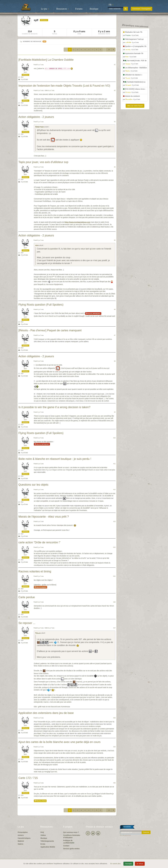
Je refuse (140, 864)
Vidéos (43, 835)
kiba (37, 246)
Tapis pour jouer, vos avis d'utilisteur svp (43, 162)
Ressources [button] (63, 9)
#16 (114, 602)
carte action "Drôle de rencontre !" (39, 542)
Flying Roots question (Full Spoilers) (41, 305)
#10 (114, 438)
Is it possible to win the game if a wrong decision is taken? (54, 407)
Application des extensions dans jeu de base (46, 713)
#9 (115, 412)
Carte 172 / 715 (28, 778)
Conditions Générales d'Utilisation (72, 836)
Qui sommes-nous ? (71, 832)
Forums (79, 9)
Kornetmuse (39, 127)
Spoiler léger (40, 801)
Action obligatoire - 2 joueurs (36, 117)
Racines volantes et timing (35, 571)
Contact (66, 846)
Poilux (38, 633)
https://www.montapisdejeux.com (77, 222)
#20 (114, 783)
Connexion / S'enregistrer (142, 9)
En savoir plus (116, 864)
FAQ (42, 832)
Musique (44, 838)
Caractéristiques (24, 838)
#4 (115, 167)
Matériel (21, 841)
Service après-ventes (71, 849)
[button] (111, 5)
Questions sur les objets (33, 485)
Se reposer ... (27, 623)
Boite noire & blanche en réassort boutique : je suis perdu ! (55, 459)
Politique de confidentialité (69, 842)
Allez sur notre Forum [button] (135, 106)
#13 (114, 521)
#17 (114, 628)
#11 (114, 464)
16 (109, 50)
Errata (43, 844)
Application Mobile (48, 847)
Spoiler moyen (40, 587)
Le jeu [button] (45, 9)
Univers (21, 835)
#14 (114, 547)
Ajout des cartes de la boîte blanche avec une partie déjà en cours (59, 742)
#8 (115, 361)
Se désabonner (125, 835)
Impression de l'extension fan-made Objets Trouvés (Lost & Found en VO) (64, 86)
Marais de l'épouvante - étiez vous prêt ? (44, 517)
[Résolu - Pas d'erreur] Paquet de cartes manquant (50, 330)
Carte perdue (27, 597)
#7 (115, 335)
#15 (114, 576)
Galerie (20, 844)
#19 (114, 747)
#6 (115, 309)
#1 (115, 65)
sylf (25, 72)
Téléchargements (47, 841)
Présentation (23, 832)
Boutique (94, 9)
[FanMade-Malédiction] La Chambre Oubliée (46, 60)
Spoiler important (93, 313)
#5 (115, 240)
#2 (115, 90)
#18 (114, 718)
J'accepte (128, 864)
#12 (114, 490)
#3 (115, 122)
